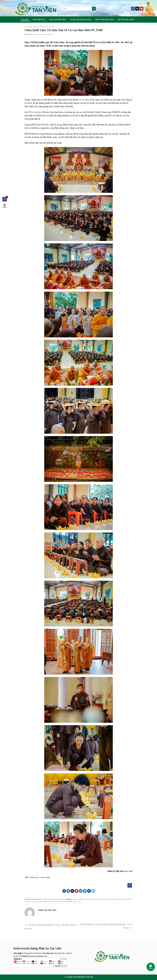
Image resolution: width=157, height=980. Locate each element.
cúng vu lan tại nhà (36, 901)
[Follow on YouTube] (141, 9)
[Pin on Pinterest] (77, 891)
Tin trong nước (43, 27)
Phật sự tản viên (48, 34)
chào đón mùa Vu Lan (104, 899)
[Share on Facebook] (64, 891)
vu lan (79, 901)
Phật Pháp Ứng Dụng (105, 20)
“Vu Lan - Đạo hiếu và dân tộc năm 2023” (84, 899)
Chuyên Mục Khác (127, 20)
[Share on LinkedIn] (85, 891)
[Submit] (94, 9)
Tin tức (25, 20)
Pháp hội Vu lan (72, 901)
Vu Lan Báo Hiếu (86, 100)
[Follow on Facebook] (133, 9)
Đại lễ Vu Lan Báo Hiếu (35, 112)
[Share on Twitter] (68, 891)
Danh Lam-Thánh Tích (81, 20)
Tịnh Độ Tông (40, 20)
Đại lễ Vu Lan (47, 901)
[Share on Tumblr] (89, 891)
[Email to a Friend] (72, 891)
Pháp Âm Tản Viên (58, 20)
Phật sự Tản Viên (31, 27)
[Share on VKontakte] (81, 891)
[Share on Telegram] (93, 891)
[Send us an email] (137, 9)
